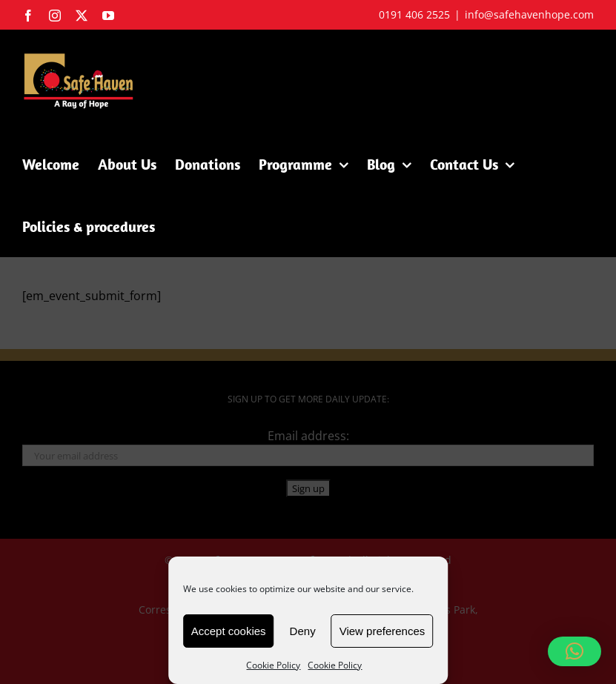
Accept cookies (229, 631)
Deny (303, 631)
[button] (574, 651)
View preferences (382, 631)
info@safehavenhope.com (529, 14)
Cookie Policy (273, 665)
